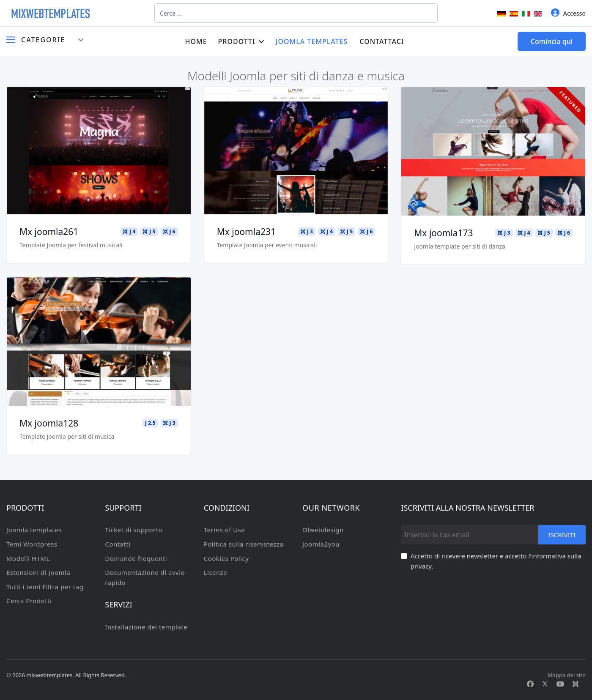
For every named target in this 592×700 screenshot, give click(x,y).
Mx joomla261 (49, 232)
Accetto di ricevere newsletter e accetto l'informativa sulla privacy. (496, 561)
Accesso (568, 13)
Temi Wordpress (32, 544)
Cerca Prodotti (29, 601)
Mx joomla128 (49, 423)
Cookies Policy (226, 558)
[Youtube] (560, 684)
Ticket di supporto (134, 530)
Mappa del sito (567, 675)
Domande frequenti (136, 558)
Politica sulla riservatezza (244, 544)
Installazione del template (146, 627)
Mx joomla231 (246, 232)
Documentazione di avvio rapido (145, 577)
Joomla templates (312, 41)
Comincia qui (552, 41)
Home (196, 41)
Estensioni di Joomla (38, 572)
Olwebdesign (323, 530)
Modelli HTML (28, 558)
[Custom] (576, 684)
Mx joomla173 (443, 233)
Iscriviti (562, 535)
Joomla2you (321, 544)
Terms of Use (225, 530)
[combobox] (296, 13)
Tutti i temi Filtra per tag (45, 587)
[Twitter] (545, 684)
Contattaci (382, 41)
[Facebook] (530, 684)
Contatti (118, 544)
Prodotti (237, 41)
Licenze (216, 572)
